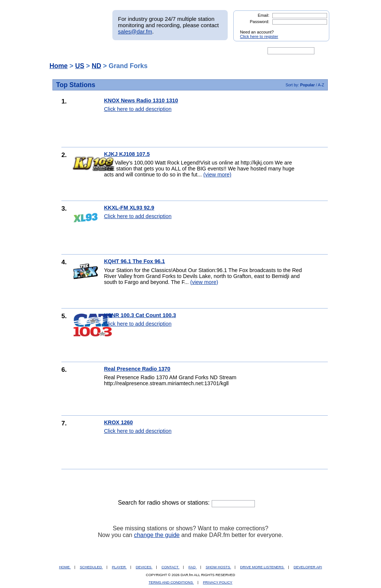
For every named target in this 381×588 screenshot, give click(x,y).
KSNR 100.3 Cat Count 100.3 (140, 315)
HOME (65, 567)
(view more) (217, 175)
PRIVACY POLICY (217, 582)
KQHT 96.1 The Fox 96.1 (134, 261)
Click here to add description (138, 109)
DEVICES (144, 567)
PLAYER (119, 567)
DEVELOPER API (308, 567)
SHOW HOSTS (218, 567)
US (80, 66)
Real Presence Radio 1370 (137, 369)
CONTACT (170, 567)
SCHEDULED (91, 567)
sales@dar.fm (135, 31)
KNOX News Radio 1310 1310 (141, 100)
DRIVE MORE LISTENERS (262, 567)
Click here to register (259, 36)
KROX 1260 (118, 422)
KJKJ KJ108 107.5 (127, 154)
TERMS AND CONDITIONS (172, 582)
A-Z (321, 85)
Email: (264, 15)
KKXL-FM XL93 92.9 (129, 208)
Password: (260, 22)
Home (59, 66)
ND (96, 66)
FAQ (193, 567)
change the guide (157, 535)
